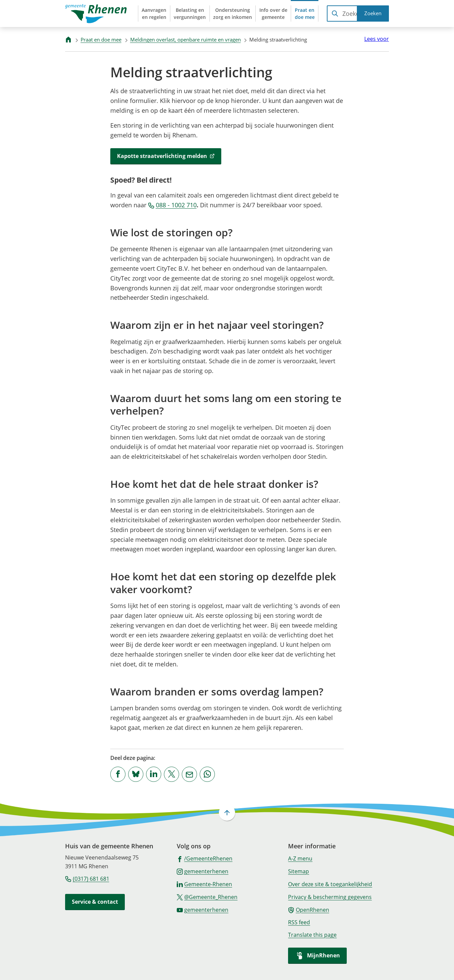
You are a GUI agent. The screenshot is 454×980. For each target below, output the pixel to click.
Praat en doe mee (101, 39)
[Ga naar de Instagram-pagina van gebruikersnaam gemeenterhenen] (203, 871)
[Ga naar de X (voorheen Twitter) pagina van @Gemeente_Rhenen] (207, 897)
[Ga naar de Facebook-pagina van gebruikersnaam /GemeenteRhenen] (205, 858)
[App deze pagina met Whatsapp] (207, 774)
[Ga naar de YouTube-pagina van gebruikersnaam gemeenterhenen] (203, 909)
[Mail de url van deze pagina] (189, 774)
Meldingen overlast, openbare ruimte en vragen (186, 39)
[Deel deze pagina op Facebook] (118, 774)
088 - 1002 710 (172, 205)
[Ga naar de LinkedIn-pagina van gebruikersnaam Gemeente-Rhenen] (205, 884)
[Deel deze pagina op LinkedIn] (154, 774)
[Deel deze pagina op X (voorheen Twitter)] (172, 774)
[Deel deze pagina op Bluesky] (136, 774)
